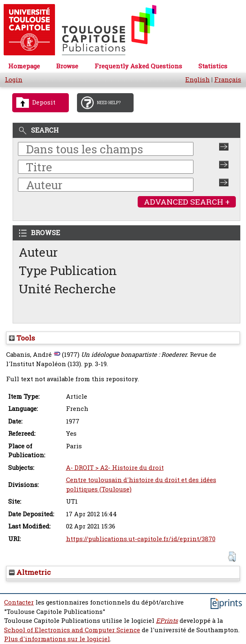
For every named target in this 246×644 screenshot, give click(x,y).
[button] (232, 557)
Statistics (213, 66)
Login (14, 80)
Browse (67, 66)
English (198, 80)
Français (228, 80)
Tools (22, 338)
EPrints (167, 621)
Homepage (24, 66)
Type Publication (68, 270)
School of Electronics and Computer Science (72, 630)
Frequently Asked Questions (138, 66)
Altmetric (30, 572)
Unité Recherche (67, 289)
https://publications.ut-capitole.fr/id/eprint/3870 (141, 539)
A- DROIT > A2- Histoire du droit (115, 468)
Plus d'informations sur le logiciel (57, 639)
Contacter (19, 602)
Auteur (38, 252)
